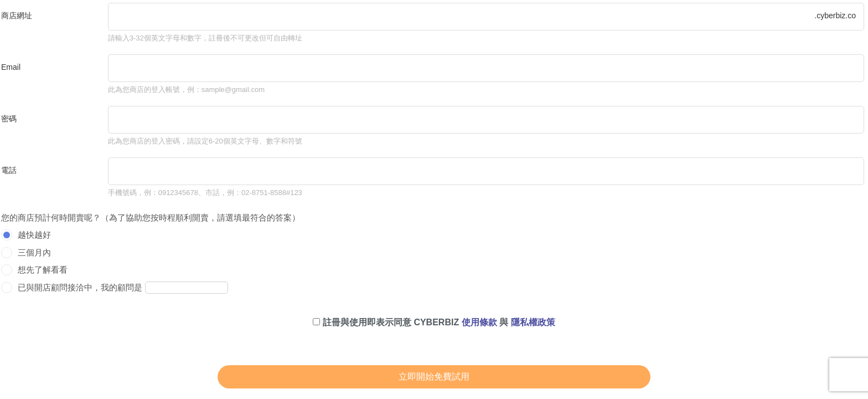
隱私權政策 (533, 322)
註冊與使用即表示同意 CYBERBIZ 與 (434, 322)
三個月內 (34, 252)
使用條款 (479, 322)
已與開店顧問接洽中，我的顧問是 (80, 287)
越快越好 (34, 235)
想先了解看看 (43, 270)
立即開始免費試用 (434, 377)
